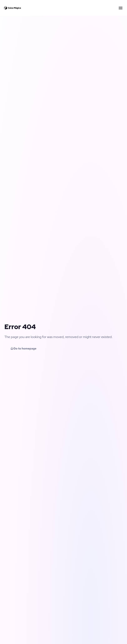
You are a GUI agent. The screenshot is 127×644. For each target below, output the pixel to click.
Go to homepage (23, 348)
